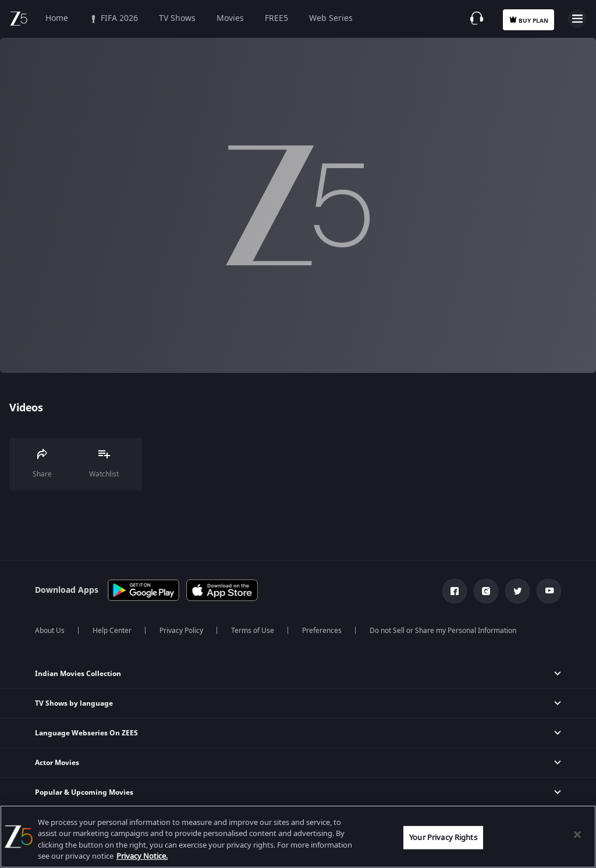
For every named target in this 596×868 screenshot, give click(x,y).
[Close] (577, 834)
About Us (50, 631)
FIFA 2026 (113, 18)
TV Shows (177, 18)
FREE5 (276, 18)
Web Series (331, 18)
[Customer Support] (477, 18)
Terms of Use (253, 631)
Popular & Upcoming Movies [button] (84, 792)
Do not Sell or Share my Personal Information (443, 631)
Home (57, 18)
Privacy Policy (181, 631)
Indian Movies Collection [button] (78, 674)
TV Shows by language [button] (74, 703)
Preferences (322, 631)
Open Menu (577, 19)
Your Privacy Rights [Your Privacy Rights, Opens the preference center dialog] (443, 837)
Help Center (112, 631)
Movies (230, 18)
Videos (26, 408)
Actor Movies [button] (57, 763)
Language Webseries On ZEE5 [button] (86, 733)
